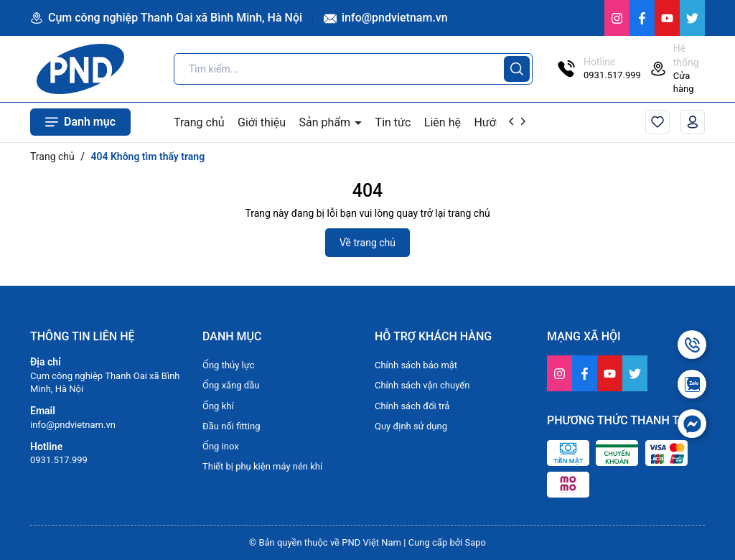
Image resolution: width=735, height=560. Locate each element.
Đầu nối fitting (231, 426)
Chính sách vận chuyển (422, 385)
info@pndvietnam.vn (386, 18)
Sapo (476, 542)
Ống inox (221, 446)
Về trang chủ (367, 243)
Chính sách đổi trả (412, 406)
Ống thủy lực (229, 365)
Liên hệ (443, 122)
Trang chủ (199, 122)
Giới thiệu (262, 122)
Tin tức (393, 122)
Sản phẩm (327, 122)
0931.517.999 (59, 460)
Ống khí (218, 406)
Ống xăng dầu (231, 385)
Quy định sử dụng (411, 426)
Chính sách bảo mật (416, 365)
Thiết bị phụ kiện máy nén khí (262, 466)
